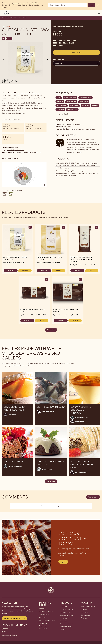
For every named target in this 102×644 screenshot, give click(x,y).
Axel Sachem (12, 415)
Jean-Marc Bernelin (81, 472)
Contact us (43, 623)
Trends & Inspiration (46, 611)
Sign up (63, 562)
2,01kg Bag (72, 176)
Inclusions (63, 618)
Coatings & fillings (66, 615)
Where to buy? (44, 629)
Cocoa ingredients (66, 609)
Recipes (42, 609)
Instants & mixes (66, 627)
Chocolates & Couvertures (18, 18)
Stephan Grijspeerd (48, 412)
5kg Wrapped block (75, 174)
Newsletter (43, 626)
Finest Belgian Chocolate (15, 150)
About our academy (88, 606)
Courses (84, 609)
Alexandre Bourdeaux (82, 417)
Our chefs (84, 612)
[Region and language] (68, 5)
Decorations (64, 621)
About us (42, 617)
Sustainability (44, 614)
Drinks (62, 629)
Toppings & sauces (66, 624)
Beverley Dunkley (47, 469)
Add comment (93, 497)
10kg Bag (85, 174)
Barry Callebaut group (47, 620)
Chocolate (5, 18)
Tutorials (84, 618)
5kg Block (64, 176)
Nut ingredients (65, 612)
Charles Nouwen (80, 421)
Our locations (86, 615)
